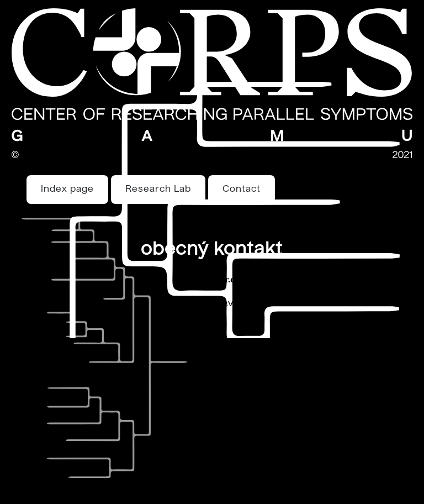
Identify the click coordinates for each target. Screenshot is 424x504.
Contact (242, 190)
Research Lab (158, 190)
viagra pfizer (256, 304)
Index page (67, 190)
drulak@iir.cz (212, 279)
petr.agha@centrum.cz (184, 303)
